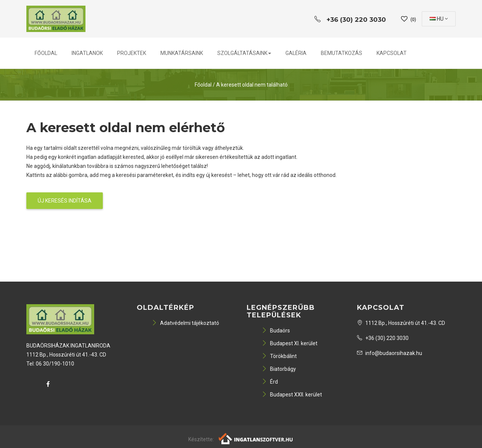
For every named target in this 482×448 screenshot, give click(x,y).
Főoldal (46, 53)
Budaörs (276, 331)
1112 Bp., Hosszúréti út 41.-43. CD (401, 323)
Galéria (296, 53)
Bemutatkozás (342, 53)
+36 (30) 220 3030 (383, 338)
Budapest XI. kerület (290, 343)
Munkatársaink (182, 53)
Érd (270, 382)
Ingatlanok (87, 53)
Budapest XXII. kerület (292, 395)
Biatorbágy (279, 369)
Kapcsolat (392, 53)
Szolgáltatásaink (244, 53)
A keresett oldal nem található (252, 85)
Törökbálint (279, 356)
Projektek (132, 53)
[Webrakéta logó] (256, 438)
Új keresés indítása (65, 201)
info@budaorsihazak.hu (390, 353)
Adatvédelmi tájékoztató (185, 323)
